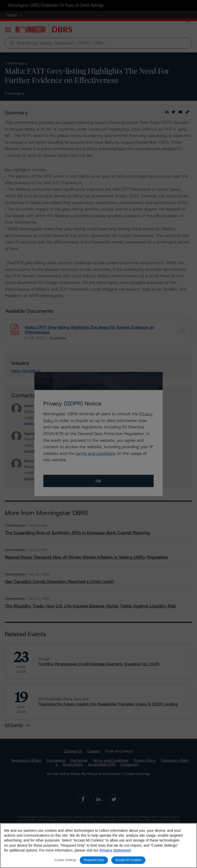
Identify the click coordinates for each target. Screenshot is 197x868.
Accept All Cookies (129, 861)
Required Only (94, 861)
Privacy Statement (115, 851)
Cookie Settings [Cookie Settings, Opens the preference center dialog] (66, 861)
